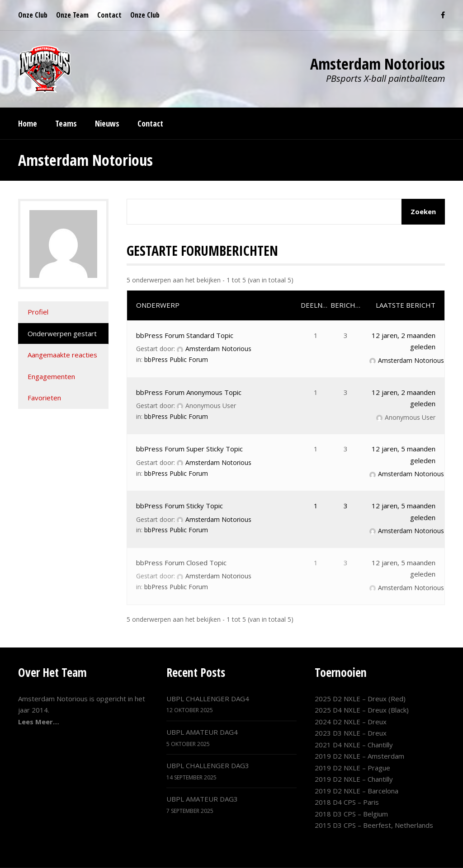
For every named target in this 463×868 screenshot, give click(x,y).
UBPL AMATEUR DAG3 (202, 799)
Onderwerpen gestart (62, 333)
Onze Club (33, 15)
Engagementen (51, 376)
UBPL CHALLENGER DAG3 (208, 765)
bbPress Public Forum (176, 359)
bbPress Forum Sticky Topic (180, 506)
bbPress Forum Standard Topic (185, 335)
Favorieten (44, 398)
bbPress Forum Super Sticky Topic (189, 449)
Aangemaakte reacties (62, 355)
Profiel (38, 312)
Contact (109, 15)
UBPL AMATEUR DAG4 (202, 732)
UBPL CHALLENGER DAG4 (208, 699)
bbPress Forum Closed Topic (181, 563)
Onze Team (72, 15)
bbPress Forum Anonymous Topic (189, 392)
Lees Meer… (39, 722)
